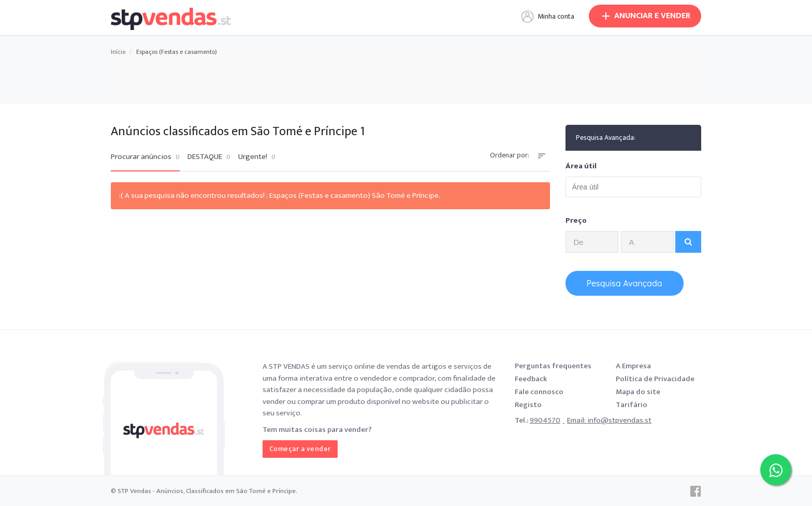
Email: (577, 420)
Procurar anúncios (145, 157)
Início (118, 52)
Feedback (531, 379)
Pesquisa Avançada (625, 283)
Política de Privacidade (655, 379)
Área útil (581, 166)
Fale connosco (539, 392)
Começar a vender (300, 449)
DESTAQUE (209, 157)
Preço (576, 220)
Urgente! (257, 157)
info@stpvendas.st (619, 420)
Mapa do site (638, 392)
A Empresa (633, 366)
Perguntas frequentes (553, 366)
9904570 (545, 420)
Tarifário (632, 405)
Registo (528, 405)
